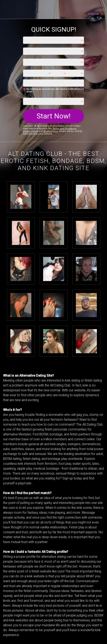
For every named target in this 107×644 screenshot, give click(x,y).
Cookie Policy (51, 131)
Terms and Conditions (64, 129)
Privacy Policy (31, 131)
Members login (100, 7)
